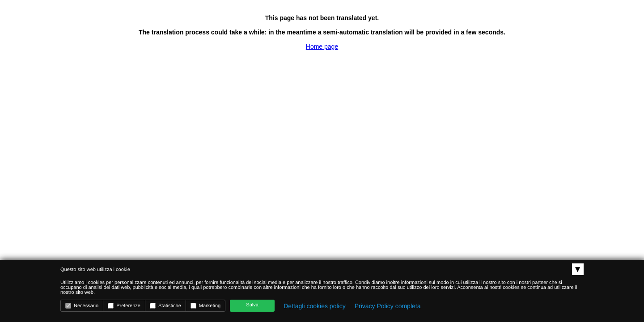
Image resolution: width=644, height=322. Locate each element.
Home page (322, 47)
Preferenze (124, 306)
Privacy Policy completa (388, 306)
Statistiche (165, 306)
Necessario (82, 306)
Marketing (205, 306)
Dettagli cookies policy (315, 306)
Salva (252, 305)
